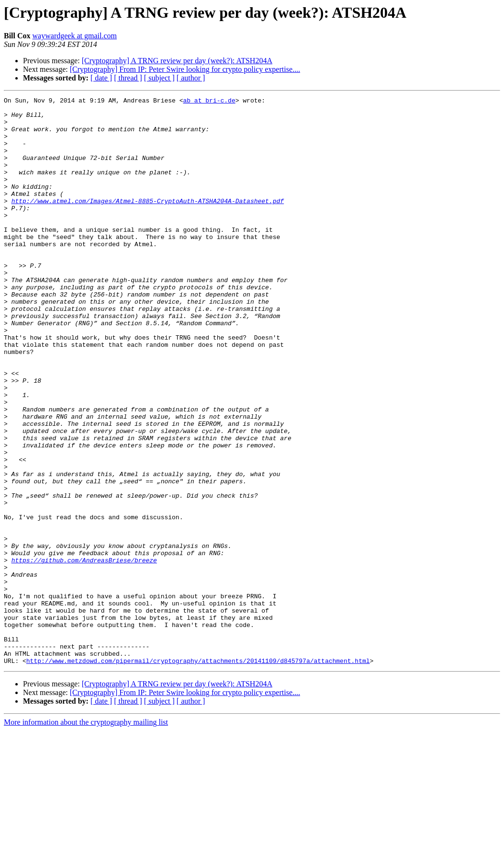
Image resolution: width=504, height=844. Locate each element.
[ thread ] (128, 78)
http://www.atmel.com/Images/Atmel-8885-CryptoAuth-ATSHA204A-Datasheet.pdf (148, 222)
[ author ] (191, 78)
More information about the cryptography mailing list (86, 836)
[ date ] (101, 78)
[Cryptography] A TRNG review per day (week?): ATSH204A (177, 61)
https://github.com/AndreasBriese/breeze (84, 653)
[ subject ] (159, 78)
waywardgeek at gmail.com (75, 36)
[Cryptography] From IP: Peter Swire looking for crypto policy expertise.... (185, 69)
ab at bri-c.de (209, 102)
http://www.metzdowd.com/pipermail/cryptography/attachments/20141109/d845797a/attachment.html (198, 774)
